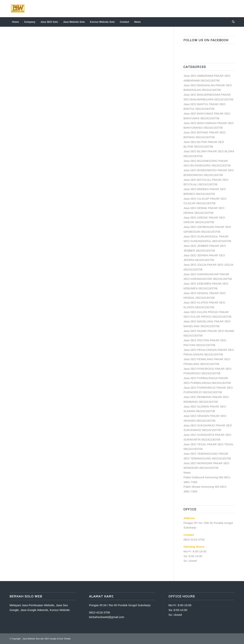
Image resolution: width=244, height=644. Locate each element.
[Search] (232, 22)
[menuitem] (15, 22)
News (187, 473)
